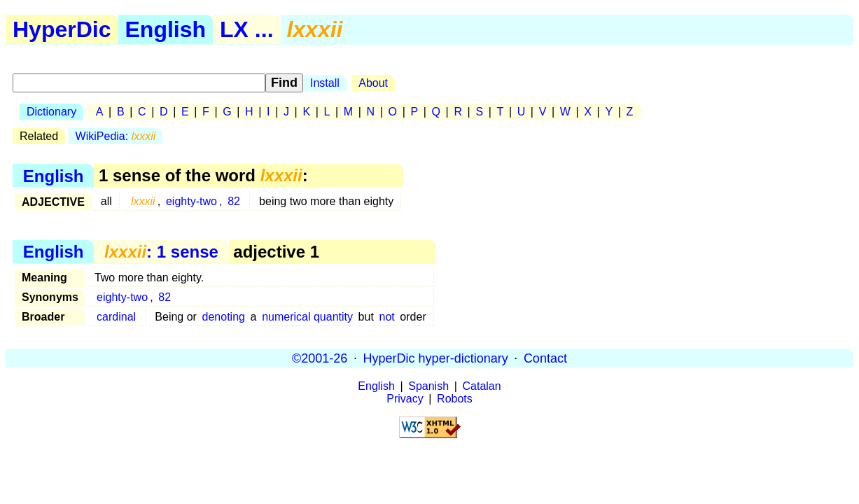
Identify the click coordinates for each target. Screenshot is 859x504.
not (386, 317)
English (166, 29)
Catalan (482, 386)
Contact (545, 358)
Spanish (428, 386)
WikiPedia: (116, 136)
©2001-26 (320, 358)
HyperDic (62, 29)
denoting (224, 317)
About (373, 83)
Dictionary (51, 112)
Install (325, 83)
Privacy (405, 399)
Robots (455, 399)
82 (234, 201)
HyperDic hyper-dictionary (436, 358)
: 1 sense (161, 252)
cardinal (116, 317)
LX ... (246, 29)
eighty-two (191, 201)
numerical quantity (307, 317)
